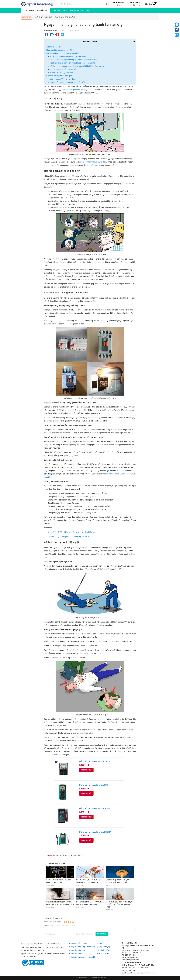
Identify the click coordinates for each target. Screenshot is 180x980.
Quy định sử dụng (103, 947)
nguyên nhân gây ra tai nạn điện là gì (77, 90)
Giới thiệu (56, 11)
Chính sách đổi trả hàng (78, 943)
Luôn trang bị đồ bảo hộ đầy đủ (63, 69)
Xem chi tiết (86, 770)
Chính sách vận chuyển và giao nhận (83, 957)
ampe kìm (127, 474)
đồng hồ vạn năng (112, 474)
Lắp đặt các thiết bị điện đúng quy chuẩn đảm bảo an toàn (74, 60)
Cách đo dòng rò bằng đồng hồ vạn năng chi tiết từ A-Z (70, 537)
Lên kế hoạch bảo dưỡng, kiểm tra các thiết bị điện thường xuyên (77, 66)
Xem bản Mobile (103, 954)
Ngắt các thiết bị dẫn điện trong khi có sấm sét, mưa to (72, 63)
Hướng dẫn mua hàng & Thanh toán (82, 947)
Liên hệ (89, 11)
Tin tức (65, 11)
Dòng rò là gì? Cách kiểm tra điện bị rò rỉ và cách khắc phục (72, 532)
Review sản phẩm (77, 11)
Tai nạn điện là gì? (54, 47)
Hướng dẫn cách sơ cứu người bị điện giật (67, 82)
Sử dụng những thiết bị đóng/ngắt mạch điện (69, 56)
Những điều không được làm (62, 73)
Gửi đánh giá (102, 934)
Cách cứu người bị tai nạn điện (63, 79)
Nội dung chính (90, 42)
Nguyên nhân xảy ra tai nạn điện (60, 50)
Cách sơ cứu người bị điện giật (59, 76)
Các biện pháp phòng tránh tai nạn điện (63, 53)
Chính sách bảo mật (77, 954)
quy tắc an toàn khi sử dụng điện (93, 162)
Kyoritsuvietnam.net (51, 31)
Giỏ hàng (151, 4)
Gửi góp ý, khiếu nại (104, 950)
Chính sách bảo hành (77, 950)
